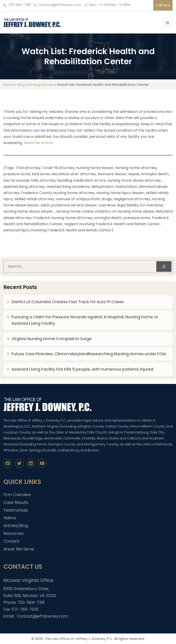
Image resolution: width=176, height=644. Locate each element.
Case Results (16, 502)
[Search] (164, 266)
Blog (21, 85)
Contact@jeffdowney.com (60, 5)
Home (9, 85)
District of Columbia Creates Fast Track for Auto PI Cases (68, 302)
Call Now (163, 5)
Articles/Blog (16, 526)
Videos (10, 518)
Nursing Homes (41, 85)
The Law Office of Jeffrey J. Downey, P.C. (79, 639)
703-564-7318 (19, 5)
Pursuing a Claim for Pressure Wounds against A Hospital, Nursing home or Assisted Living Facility (85, 320)
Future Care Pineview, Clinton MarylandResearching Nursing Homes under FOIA (89, 354)
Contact (11, 541)
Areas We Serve (19, 549)
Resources (14, 533)
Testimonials (16, 510)
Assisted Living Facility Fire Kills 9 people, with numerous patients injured (83, 369)
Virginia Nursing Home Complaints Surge (52, 339)
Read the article (38, 143)
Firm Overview (17, 495)
